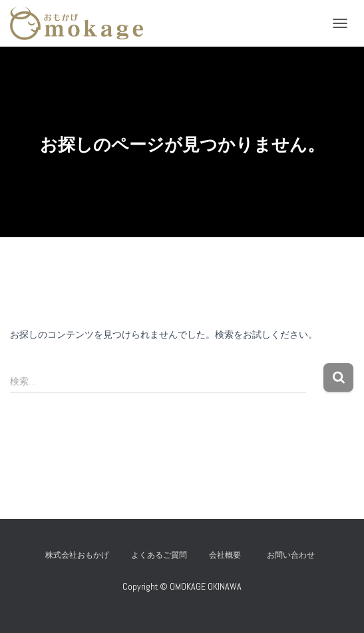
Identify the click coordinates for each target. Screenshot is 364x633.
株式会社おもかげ (77, 555)
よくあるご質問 (159, 555)
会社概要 (225, 555)
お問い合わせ (295, 555)
